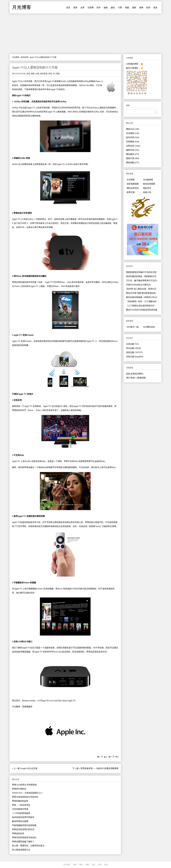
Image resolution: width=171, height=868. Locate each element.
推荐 (75, 8)
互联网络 (133, 142)
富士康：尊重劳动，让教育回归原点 (28, 846)
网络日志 (133, 129)
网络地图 (133, 163)
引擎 (120, 8)
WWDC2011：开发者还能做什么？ (27, 793)
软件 (99, 8)
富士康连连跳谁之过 (21, 850)
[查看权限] (141, 378)
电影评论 (147, 188)
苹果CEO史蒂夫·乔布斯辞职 (24, 785)
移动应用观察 (149, 184)
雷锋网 (25, 707)
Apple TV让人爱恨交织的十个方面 (35, 67)
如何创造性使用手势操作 (23, 817)
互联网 (91, 8)
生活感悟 (133, 133)
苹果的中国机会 (19, 789)
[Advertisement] (86, 34)
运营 (93, 865)
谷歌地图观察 (133, 184)
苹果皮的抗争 (18, 833)
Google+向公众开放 (29, 768)
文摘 (106, 865)
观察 (134, 8)
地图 (127, 8)
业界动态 (133, 146)
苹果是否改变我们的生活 (23, 829)
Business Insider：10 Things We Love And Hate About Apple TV (49, 701)
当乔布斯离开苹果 (20, 809)
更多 (155, 8)
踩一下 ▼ (113, 757)
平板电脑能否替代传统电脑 (24, 825)
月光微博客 (148, 180)
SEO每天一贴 (133, 327)
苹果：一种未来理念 (21, 805)
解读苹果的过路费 (20, 821)
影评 (148, 8)
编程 (106, 8)
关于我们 (67, 865)
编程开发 (133, 150)
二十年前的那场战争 (21, 813)
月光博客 (22, 7)
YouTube (35, 112)
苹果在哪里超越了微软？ (23, 842)
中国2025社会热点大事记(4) (138, 285)
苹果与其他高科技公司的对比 (25, 797)
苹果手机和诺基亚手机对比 (24, 837)
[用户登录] (131, 378)
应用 (100, 865)
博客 (75, 865)
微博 (141, 8)
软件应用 (24, 57)
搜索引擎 (133, 158)
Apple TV (16, 81)
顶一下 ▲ (101, 757)
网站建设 (133, 154)
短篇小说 (147, 192)
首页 (68, 8)
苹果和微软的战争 (20, 801)
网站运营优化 (133, 188)
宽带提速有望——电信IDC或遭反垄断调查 (99, 768)
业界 (82, 8)
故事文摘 (131, 192)
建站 (113, 8)
